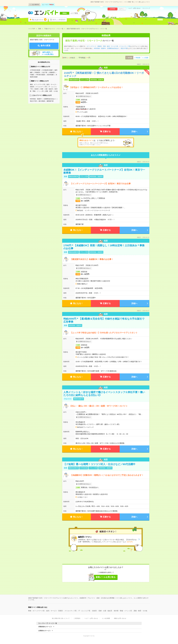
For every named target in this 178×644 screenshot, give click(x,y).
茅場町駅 (37, 72)
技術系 (37, 89)
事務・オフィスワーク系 (37, 84)
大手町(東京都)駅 (35, 70)
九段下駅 (45, 72)
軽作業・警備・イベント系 (123, 611)
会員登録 (112, 9)
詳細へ (134, 132)
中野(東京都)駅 (40, 75)
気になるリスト (39, 19)
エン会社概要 (106, 618)
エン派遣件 (34, 5)
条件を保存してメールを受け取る (48, 53)
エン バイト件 (48, 5)
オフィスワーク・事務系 (94, 46)
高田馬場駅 (50, 75)
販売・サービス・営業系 (55, 611)
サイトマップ (146, 8)
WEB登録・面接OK (36, 99)
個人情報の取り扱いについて (61, 618)
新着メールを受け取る (106, 577)
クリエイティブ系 (41, 87)
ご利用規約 (77, 618)
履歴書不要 (50, 101)
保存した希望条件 (59, 20)
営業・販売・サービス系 (110, 46)
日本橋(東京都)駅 (47, 70)
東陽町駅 (52, 72)
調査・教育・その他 (51, 91)
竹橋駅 (32, 75)
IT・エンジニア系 (84, 611)
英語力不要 (33, 101)
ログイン (122, 9)
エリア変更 (74, 13)
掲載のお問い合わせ (120, 618)
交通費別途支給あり (50, 99)
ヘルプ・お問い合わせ (134, 8)
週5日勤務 (42, 101)
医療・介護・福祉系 (47, 89)
